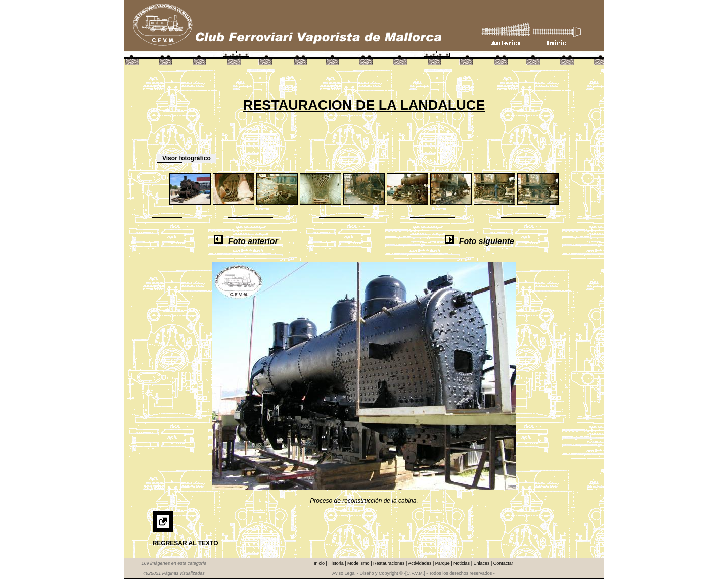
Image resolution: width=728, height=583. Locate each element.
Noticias (462, 563)
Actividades (420, 563)
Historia (336, 563)
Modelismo (359, 563)
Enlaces (482, 563)
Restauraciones (390, 563)
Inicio (320, 563)
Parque (443, 563)
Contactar (503, 563)
